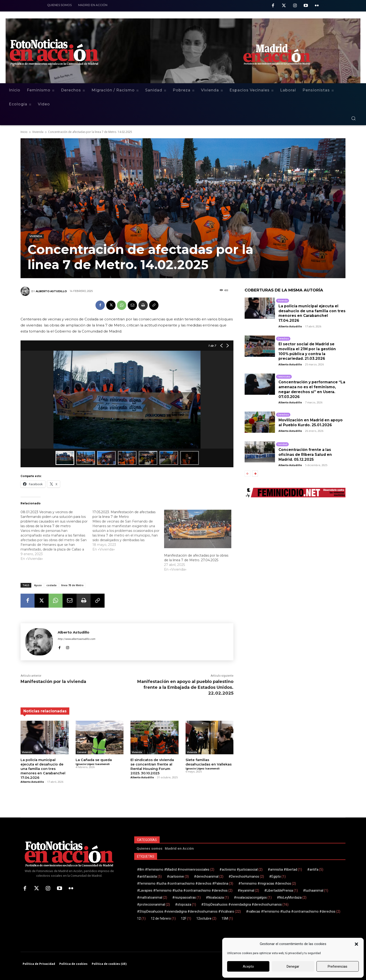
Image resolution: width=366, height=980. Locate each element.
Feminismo (284, 377)
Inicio (24, 132)
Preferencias (338, 966)
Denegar (293, 966)
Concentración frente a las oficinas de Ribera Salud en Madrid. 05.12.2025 (306, 455)
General (82, 752)
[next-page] (255, 474)
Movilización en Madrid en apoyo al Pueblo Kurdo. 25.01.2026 (312, 422)
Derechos (283, 339)
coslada (51, 585)
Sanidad (282, 444)
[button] (356, 944)
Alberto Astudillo (51, 291)
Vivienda (38, 132)
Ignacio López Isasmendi (93, 764)
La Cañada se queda (93, 760)
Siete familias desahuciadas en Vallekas (208, 762)
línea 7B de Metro (72, 585)
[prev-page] (248, 474)
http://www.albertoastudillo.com (76, 639)
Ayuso (38, 585)
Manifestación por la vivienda (53, 682)
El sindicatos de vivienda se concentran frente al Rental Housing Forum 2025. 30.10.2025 (154, 766)
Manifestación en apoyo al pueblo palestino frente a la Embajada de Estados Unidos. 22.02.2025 (185, 687)
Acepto (248, 966)
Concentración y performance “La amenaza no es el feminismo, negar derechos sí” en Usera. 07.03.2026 (312, 389)
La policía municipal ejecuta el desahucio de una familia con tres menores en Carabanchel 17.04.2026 (42, 768)
